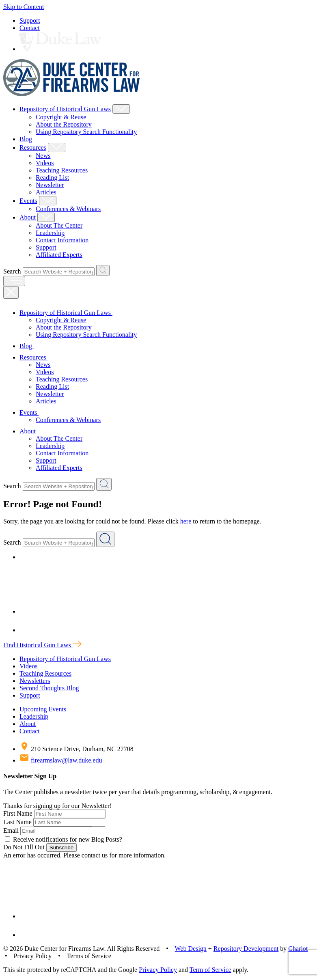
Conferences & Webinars (68, 209)
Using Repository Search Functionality (86, 132)
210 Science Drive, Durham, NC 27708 (77, 749)
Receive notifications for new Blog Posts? (64, 839)
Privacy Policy (158, 970)
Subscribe (61, 848)
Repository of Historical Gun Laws (65, 109)
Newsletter (50, 185)
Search (12, 271)
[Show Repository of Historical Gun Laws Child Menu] (121, 109)
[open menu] (14, 281)
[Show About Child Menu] (46, 217)
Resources (33, 148)
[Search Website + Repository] (103, 270)
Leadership (50, 233)
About (28, 217)
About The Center (59, 225)
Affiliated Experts (59, 255)
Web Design (191, 949)
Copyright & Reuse (61, 117)
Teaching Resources (62, 170)
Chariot (298, 949)
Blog (26, 139)
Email (11, 830)
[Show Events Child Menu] (48, 201)
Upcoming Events (43, 709)
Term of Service (210, 970)
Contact (30, 28)
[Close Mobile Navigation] (11, 292)
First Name (18, 813)
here (186, 521)
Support (30, 20)
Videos (45, 163)
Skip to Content (24, 7)
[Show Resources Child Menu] (57, 148)
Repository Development (246, 949)
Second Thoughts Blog (49, 688)
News (43, 156)
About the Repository (64, 124)
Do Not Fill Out (24, 847)
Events (28, 201)
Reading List (52, 178)
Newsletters (35, 681)
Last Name (17, 822)
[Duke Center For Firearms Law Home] (72, 94)
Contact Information (62, 240)
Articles (46, 192)
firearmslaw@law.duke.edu (61, 760)
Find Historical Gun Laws (42, 645)
